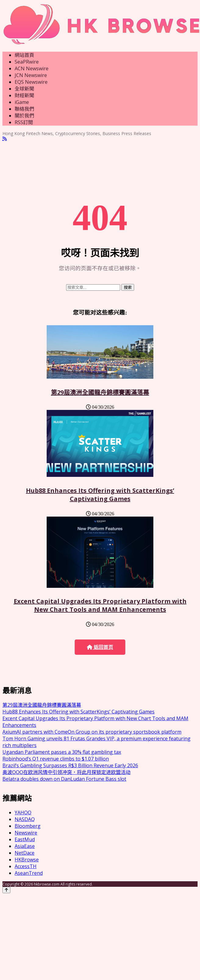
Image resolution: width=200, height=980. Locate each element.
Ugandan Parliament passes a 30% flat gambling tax (62, 752)
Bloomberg (28, 826)
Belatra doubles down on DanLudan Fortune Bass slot (64, 779)
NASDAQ (25, 819)
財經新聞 (24, 95)
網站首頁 (24, 55)
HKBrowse (27, 860)
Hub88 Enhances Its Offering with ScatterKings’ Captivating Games (100, 495)
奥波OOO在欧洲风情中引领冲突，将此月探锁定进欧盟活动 (66, 772)
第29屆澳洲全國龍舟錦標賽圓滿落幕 (100, 392)
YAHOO (23, 812)
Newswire (26, 833)
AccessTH (26, 866)
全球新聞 (24, 89)
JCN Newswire (31, 75)
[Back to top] (6, 890)
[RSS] (5, 139)
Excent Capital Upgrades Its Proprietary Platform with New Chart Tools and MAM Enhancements (100, 605)
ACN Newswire (32, 68)
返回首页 (100, 647)
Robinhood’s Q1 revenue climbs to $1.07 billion (56, 759)
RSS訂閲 (24, 122)
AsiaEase (25, 846)
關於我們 (24, 116)
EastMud (25, 839)
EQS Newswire (31, 82)
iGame (22, 102)
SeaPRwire (27, 62)
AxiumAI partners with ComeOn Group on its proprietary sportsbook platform (92, 732)
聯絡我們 (24, 109)
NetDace (25, 853)
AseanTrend (29, 873)
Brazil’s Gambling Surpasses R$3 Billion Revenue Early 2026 (70, 765)
